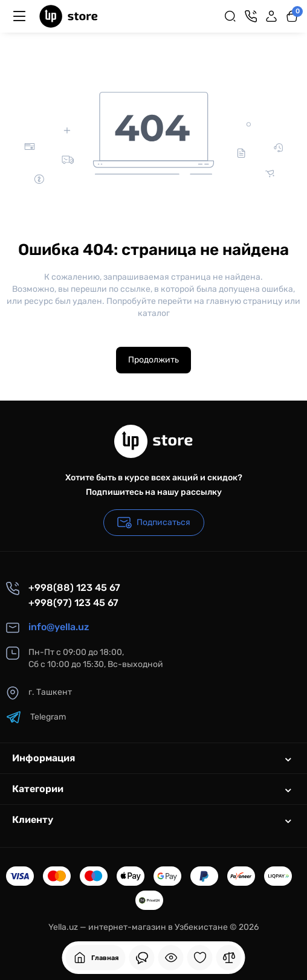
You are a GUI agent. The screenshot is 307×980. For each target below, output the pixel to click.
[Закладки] (200, 958)
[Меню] (19, 16)
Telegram (36, 717)
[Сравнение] (229, 958)
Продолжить (153, 360)
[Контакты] (251, 16)
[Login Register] (271, 16)
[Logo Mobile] (69, 16)
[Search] (230, 16)
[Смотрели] (142, 958)
